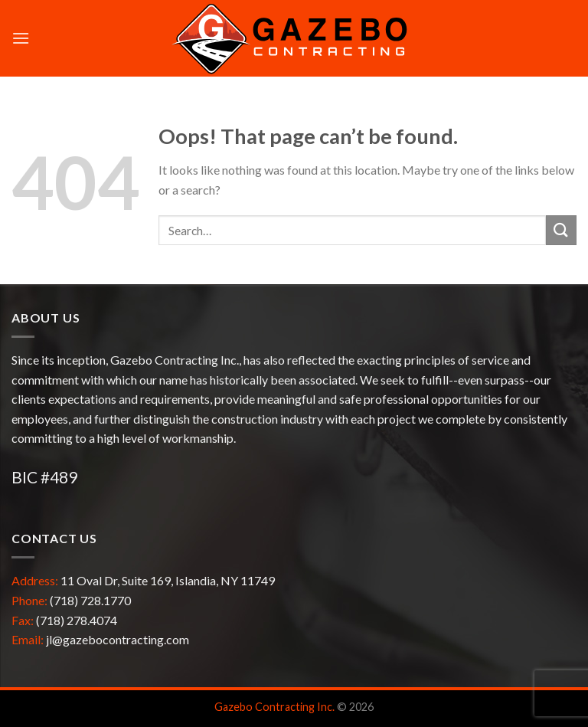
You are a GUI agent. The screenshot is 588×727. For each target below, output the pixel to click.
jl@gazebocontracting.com (118, 639)
